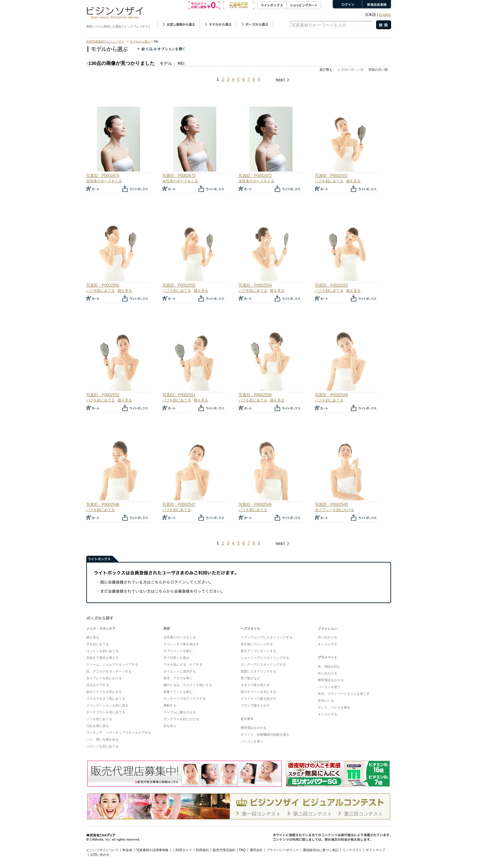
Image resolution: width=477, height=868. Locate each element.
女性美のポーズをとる (104, 181)
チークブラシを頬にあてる (106, 712)
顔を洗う (170, 726)
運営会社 (256, 850)
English (385, 15)
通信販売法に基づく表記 (321, 850)
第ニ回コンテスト (313, 814)
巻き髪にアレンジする (257, 644)
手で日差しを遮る (176, 658)
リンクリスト (352, 850)
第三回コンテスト (364, 814)
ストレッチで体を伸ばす (181, 644)
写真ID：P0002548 (103, 505)
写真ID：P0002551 (179, 395)
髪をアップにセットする (258, 651)
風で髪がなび (250, 678)
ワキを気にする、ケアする (183, 665)
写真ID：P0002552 (103, 395)
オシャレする (328, 644)
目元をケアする (98, 685)
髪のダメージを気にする (258, 692)
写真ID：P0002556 (103, 285)
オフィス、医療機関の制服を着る (265, 735)
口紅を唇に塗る (98, 726)
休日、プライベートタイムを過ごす (344, 694)
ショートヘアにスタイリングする (265, 658)
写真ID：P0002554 (255, 285)
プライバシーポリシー (283, 850)
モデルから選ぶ (140, 42)
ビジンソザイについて (102, 850)
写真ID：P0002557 (331, 176)
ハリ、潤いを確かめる (102, 739)
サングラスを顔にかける (181, 719)
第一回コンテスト (261, 814)
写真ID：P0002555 (179, 285)
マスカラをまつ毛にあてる (106, 699)
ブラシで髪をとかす (255, 705)
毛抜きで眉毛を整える (102, 658)
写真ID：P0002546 (255, 505)
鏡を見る (353, 181)
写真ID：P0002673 (179, 176)
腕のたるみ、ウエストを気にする (188, 685)
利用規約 (202, 850)
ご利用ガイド (182, 850)
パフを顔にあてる (329, 181)
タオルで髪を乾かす (255, 685)
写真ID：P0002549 (331, 395)
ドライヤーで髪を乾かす (258, 699)
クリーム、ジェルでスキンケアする (112, 665)
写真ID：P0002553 (331, 285)
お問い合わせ (100, 855)
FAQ (243, 850)
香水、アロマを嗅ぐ (178, 678)
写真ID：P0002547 (179, 505)
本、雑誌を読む (329, 666)
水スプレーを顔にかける (334, 510)
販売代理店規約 (224, 850)
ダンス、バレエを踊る (334, 707)
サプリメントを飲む (178, 651)
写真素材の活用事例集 (152, 850)
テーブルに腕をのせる (180, 712)
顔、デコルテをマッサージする (109, 671)
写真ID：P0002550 (255, 395)
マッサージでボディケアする (185, 699)
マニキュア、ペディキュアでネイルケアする (119, 733)
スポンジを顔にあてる (102, 746)
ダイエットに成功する (180, 671)
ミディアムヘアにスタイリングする (267, 637)
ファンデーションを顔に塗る (107, 705)
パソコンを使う (252, 741)
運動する (170, 705)
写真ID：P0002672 (255, 176)
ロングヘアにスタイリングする (263, 665)
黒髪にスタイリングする (258, 671)
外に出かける (328, 637)
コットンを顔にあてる (102, 651)
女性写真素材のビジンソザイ (105, 42)
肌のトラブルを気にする (104, 692)
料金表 (127, 850)
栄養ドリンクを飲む (178, 692)
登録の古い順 (378, 70)
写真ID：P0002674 (103, 176)
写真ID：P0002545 (331, 505)
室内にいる (326, 701)
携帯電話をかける (254, 728)
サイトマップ (376, 850)
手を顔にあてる (98, 644)
